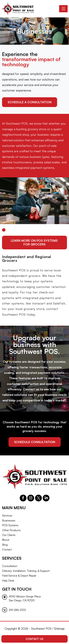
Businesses (9, 520)
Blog (5, 545)
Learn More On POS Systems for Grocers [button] (35, 242)
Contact (7, 549)
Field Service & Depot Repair (19, 576)
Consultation (10, 566)
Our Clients (9, 535)
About (6, 540)
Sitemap (59, 629)
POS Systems (10, 525)
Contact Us (34, 639)
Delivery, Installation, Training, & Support (26, 571)
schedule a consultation (30, 102)
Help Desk (8, 581)
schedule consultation (35, 442)
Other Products (11, 530)
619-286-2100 (17, 610)
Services (7, 515)
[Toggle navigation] (63, 9)
